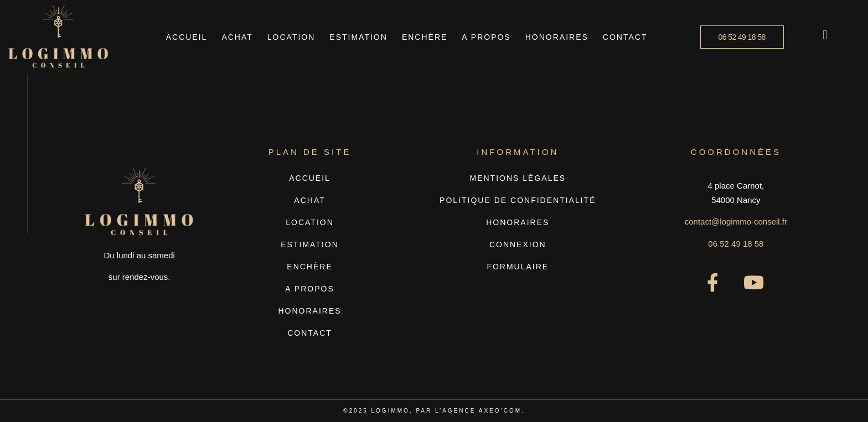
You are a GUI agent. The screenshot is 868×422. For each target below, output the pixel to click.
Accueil (187, 37)
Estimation (358, 37)
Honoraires (557, 37)
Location (291, 37)
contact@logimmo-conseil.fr (736, 222)
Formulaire (518, 267)
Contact (625, 37)
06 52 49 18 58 (736, 244)
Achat (237, 37)
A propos (486, 37)
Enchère (425, 37)
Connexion (518, 244)
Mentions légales (518, 178)
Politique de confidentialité (518, 200)
